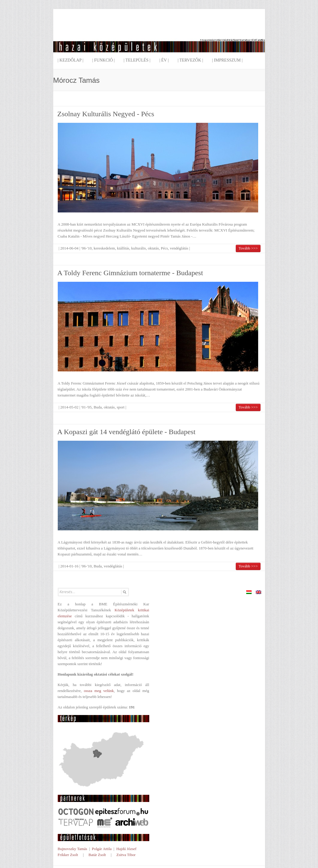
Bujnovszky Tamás (73, 849)
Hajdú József (127, 849)
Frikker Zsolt (68, 855)
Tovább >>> (248, 248)
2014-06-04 (70, 248)
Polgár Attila (102, 849)
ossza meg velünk (99, 691)
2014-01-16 (70, 566)
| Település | (137, 60)
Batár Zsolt (97, 855)
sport (121, 407)
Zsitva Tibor (126, 855)
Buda (98, 407)
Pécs (164, 248)
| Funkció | (103, 60)
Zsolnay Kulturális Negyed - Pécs (106, 114)
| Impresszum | (227, 60)
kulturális (139, 248)
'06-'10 (86, 248)
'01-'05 (86, 407)
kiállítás (123, 248)
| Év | (164, 60)
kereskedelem (104, 248)
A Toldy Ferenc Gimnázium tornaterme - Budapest (130, 273)
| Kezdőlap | (71, 60)
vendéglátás (179, 248)
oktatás (153, 248)
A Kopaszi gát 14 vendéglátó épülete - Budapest (127, 432)
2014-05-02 (70, 407)
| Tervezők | (190, 60)
